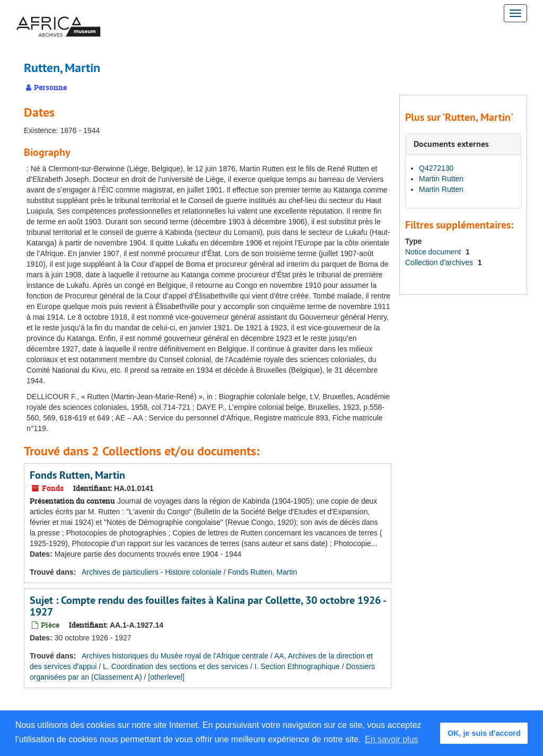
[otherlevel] (166, 677)
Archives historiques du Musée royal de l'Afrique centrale (175, 656)
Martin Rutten (441, 179)
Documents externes (451, 144)
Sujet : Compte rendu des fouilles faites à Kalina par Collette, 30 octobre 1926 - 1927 (208, 606)
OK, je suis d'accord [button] (484, 733)
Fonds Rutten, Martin (77, 475)
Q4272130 (436, 168)
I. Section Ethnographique (297, 666)
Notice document (434, 252)
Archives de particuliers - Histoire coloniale (152, 572)
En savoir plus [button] (392, 739)
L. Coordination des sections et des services (176, 666)
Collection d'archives (440, 262)
